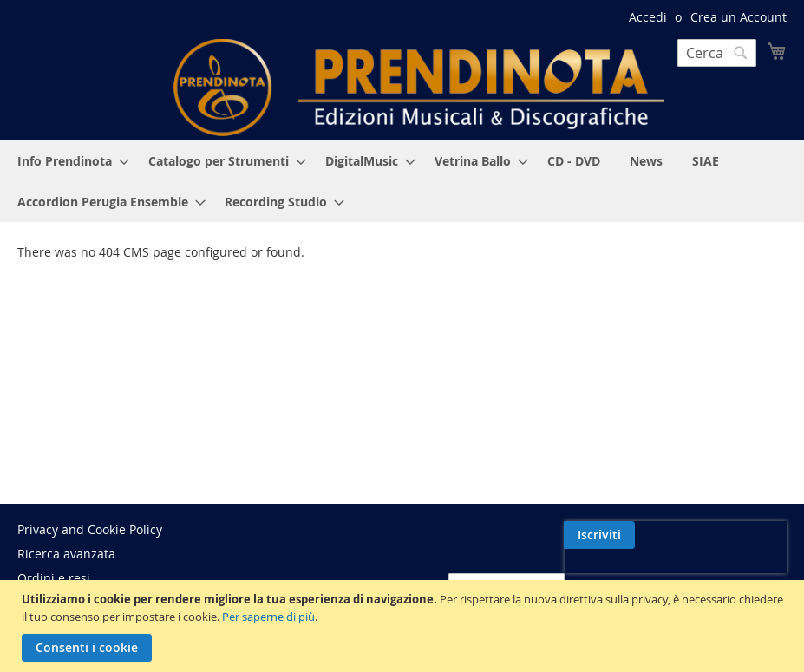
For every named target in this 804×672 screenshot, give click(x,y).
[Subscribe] (751, 535)
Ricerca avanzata (66, 554)
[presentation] (637, 575)
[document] (404, 626)
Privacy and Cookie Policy (90, 529)
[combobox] (717, 53)
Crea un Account (739, 17)
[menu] (402, 181)
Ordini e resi (54, 578)
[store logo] (419, 88)
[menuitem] (68, 161)
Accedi (648, 17)
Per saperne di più (268, 617)
